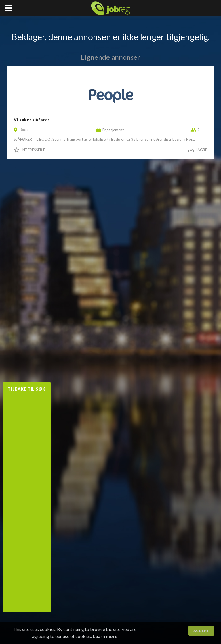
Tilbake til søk (27, 389)
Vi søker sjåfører (32, 120)
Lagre (201, 150)
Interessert (33, 150)
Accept (201, 631)
